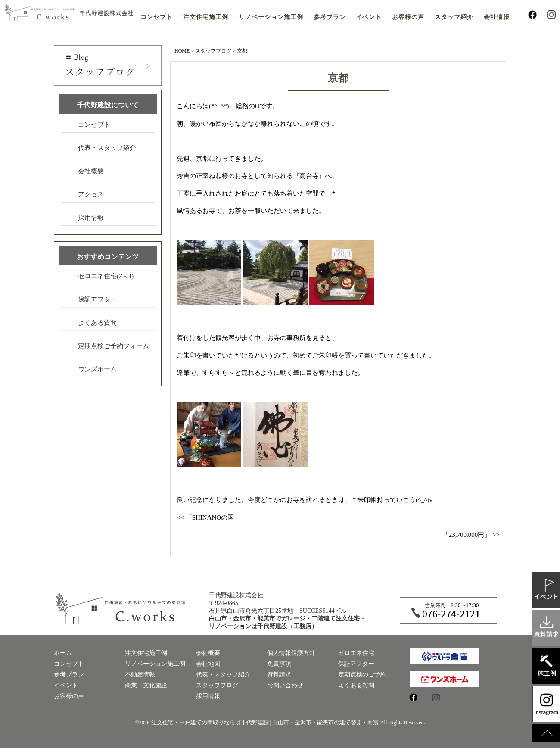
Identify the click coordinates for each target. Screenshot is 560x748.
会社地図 (208, 664)
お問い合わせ (285, 685)
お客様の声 (408, 17)
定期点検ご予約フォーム (114, 346)
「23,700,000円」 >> (471, 535)
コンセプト (157, 17)
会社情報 (497, 17)
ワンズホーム (97, 369)
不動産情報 (140, 675)
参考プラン (330, 17)
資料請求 (279, 675)
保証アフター (97, 299)
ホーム (63, 653)
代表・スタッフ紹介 (107, 148)
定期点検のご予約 (362, 675)
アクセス (91, 194)
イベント (369, 17)
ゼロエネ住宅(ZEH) (106, 276)
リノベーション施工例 (271, 17)
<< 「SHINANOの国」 (208, 517)
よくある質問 (97, 323)
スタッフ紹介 (454, 17)
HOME (182, 51)
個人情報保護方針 (291, 653)
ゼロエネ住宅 (356, 653)
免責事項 (279, 664)
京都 (338, 78)
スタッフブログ (213, 51)
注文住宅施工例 (206, 17)
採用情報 (91, 218)
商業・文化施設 (146, 685)
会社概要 (91, 171)
